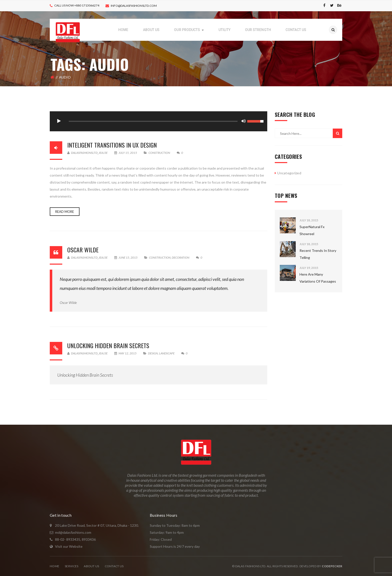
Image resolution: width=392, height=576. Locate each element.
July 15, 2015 (126, 153)
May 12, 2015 (126, 353)
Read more (65, 212)
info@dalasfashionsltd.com (134, 6)
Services (71, 566)
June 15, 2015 (126, 257)
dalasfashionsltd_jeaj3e (87, 153)
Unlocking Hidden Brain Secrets (108, 345)
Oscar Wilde (83, 250)
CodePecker (332, 566)
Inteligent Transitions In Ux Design (112, 145)
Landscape (167, 353)
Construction (159, 153)
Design (153, 353)
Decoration (180, 257)
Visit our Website (69, 546)
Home (54, 566)
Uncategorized (289, 173)
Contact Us (114, 566)
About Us (91, 566)
